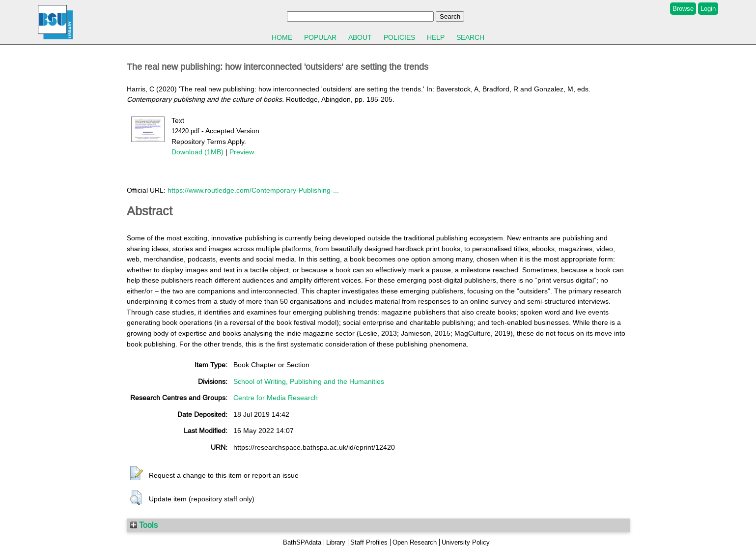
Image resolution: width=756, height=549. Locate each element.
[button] (137, 474)
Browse (683, 9)
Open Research (415, 542)
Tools (144, 525)
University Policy (466, 542)
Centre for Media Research (276, 398)
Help (436, 37)
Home (282, 37)
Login (708, 9)
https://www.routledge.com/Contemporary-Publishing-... (253, 190)
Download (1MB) (197, 152)
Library (336, 542)
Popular (320, 37)
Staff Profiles (369, 542)
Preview (242, 152)
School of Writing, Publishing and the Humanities (309, 381)
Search (470, 37)
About (360, 37)
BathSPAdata (302, 542)
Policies (399, 37)
